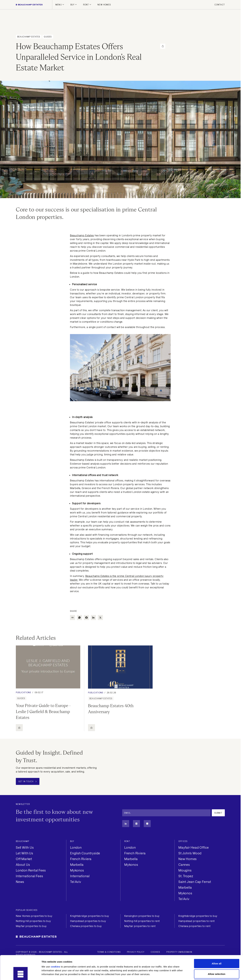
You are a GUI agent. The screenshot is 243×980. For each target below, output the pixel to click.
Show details (166, 974)
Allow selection (217, 951)
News (20, 882)
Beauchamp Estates (82, 235)
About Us (23, 865)
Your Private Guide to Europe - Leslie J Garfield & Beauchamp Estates (44, 712)
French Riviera (81, 859)
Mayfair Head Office (194, 847)
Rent (87, 5)
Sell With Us (25, 847)
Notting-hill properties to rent (142, 921)
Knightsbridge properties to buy (90, 916)
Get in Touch (27, 781)
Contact (220, 5)
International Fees (29, 876)
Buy (74, 5)
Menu (60, 5)
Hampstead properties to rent (197, 921)
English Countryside (85, 853)
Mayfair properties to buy (31, 926)
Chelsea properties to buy (86, 926)
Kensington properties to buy (142, 916)
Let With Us (24, 853)
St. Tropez (186, 876)
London (76, 847)
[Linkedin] (126, 824)
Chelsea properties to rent (194, 926)
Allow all (217, 941)
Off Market (24, 859)
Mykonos (77, 870)
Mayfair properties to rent (140, 926)
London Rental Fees (31, 870)
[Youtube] (147, 824)
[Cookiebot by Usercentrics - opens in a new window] (21, 974)
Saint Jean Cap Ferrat (195, 882)
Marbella (77, 865)
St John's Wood (190, 853)
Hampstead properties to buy (88, 921)
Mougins (185, 870)
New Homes (104, 5)
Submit (218, 813)
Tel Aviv (76, 882)
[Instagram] (136, 824)
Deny (216, 962)
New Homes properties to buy (34, 916)
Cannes (184, 865)
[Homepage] (29, 5)
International (80, 876)
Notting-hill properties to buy (33, 921)
